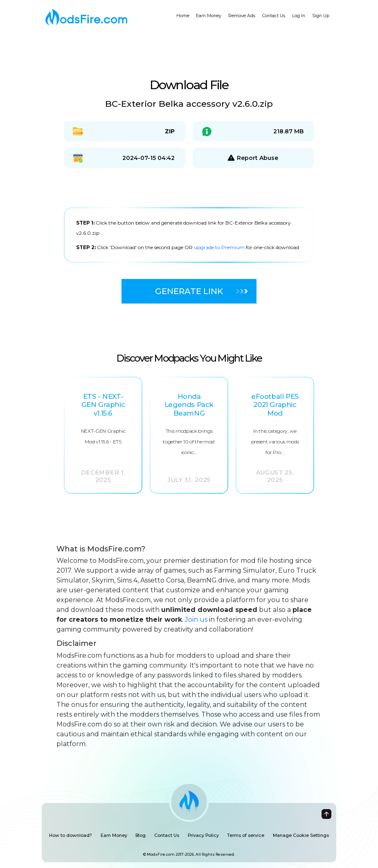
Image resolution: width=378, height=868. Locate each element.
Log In (299, 16)
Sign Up (321, 16)
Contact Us (274, 16)
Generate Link (201, 291)
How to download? (71, 835)
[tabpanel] (189, 235)
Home (183, 16)
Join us (196, 620)
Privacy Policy (203, 835)
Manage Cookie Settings (301, 835)
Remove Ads (242, 16)
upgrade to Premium (220, 247)
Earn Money (209, 16)
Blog (141, 835)
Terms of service (246, 835)
